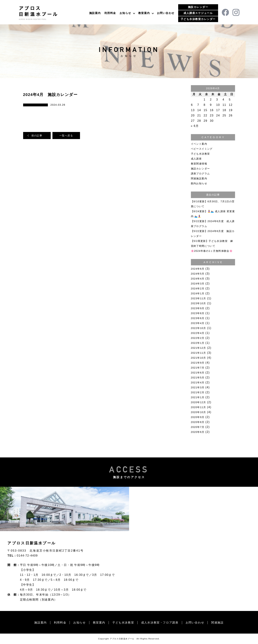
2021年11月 (198, 353)
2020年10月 (198, 412)
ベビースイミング (202, 149)
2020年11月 (198, 407)
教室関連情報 (199, 164)
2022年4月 (198, 333)
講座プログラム (200, 174)
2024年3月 (198, 284)
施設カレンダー (198, 7)
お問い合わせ (166, 13)
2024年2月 (198, 289)
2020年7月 (198, 427)
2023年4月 (198, 323)
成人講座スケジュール (198, 13)
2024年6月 (198, 269)
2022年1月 (198, 343)
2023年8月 (198, 313)
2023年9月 (198, 308)
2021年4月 (198, 383)
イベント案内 (199, 144)
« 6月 (195, 126)
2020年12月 (198, 402)
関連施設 (217, 623)
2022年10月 (198, 328)
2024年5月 (198, 274)
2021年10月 (198, 358)
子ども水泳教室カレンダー (198, 19)
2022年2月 (198, 338)
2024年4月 (198, 279)
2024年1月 (198, 293)
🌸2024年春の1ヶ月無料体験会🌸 (212, 251)
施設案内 (95, 13)
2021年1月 (198, 397)
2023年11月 (198, 298)
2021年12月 (198, 348)
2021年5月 (198, 378)
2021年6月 (198, 373)
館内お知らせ (199, 183)
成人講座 (196, 159)
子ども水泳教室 (200, 154)
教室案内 (144, 13)
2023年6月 (198, 318)
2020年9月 (198, 417)
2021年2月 (198, 392)
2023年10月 (198, 303)
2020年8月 (198, 422)
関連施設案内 (199, 178)
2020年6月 (198, 432)
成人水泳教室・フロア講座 (160, 623)
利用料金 (110, 13)
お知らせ (125, 13)
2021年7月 (198, 368)
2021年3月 (198, 387)
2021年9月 (198, 363)
